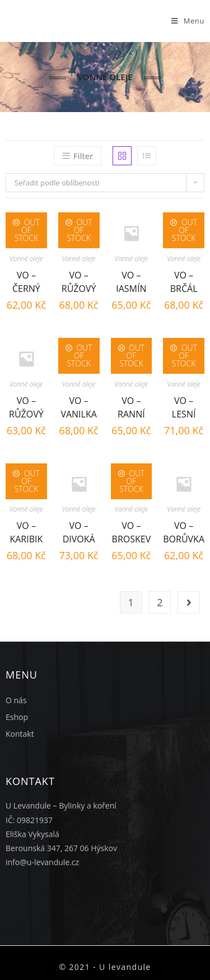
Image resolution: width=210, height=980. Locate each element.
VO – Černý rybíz (26, 280)
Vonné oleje (26, 259)
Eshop (17, 717)
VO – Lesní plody (184, 406)
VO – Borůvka (184, 531)
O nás (16, 700)
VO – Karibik (26, 531)
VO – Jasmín (131, 280)
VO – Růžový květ (26, 406)
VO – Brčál (184, 280)
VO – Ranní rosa (131, 406)
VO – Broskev (132, 531)
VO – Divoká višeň (79, 531)
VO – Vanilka (78, 406)
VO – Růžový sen (79, 280)
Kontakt (20, 734)
